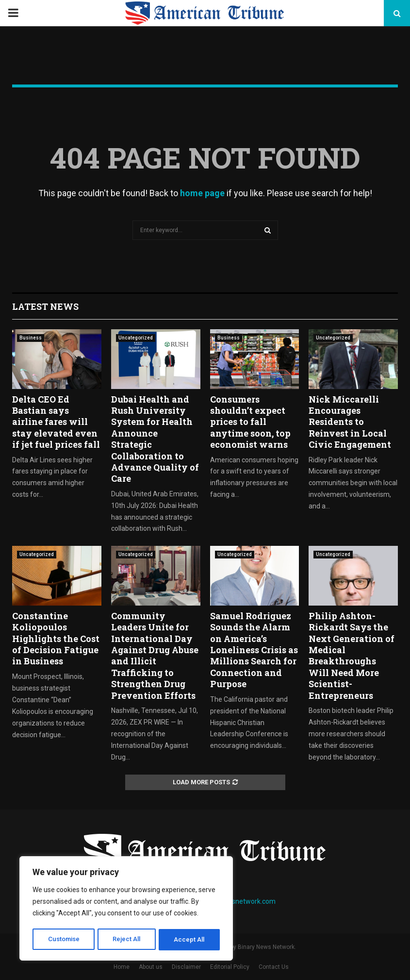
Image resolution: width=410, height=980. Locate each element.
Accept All (190, 940)
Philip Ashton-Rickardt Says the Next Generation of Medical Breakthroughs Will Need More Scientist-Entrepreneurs (352, 656)
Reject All (128, 940)
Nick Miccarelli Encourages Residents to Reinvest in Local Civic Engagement (350, 422)
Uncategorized (136, 338)
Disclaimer (186, 967)
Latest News (45, 306)
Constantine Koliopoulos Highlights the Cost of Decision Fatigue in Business (56, 639)
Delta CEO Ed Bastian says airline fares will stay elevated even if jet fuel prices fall (56, 422)
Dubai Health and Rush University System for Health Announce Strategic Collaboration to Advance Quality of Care (155, 439)
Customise (64, 940)
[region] (126, 910)
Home (122, 967)
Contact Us (274, 967)
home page (202, 193)
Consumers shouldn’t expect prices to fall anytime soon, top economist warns (250, 422)
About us (151, 967)
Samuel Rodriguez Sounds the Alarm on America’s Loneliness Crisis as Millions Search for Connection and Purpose (254, 650)
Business (31, 338)
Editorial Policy (230, 967)
